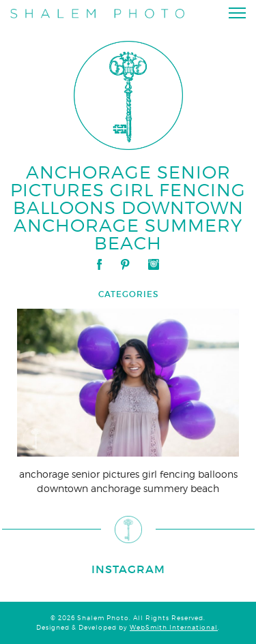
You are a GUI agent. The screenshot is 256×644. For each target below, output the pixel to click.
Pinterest (125, 264)
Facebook (99, 264)
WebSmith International (174, 628)
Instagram (154, 264)
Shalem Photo (97, 15)
